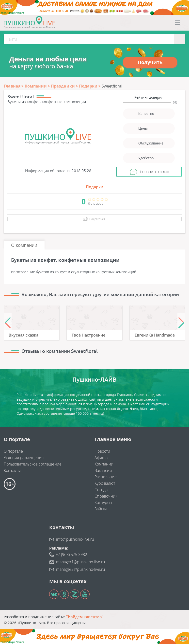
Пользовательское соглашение (33, 464)
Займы (101, 509)
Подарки (95, 187)
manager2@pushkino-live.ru (80, 569)
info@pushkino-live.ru (75, 539)
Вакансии (103, 470)
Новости (102, 451)
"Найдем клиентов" (85, 617)
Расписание (106, 477)
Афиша (101, 458)
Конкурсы (103, 502)
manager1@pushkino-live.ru (80, 562)
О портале (13, 451)
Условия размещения (24, 458)
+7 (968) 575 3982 (71, 555)
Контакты (12, 470)
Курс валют (105, 483)
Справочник (106, 496)
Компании (104, 464)
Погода (101, 490)
